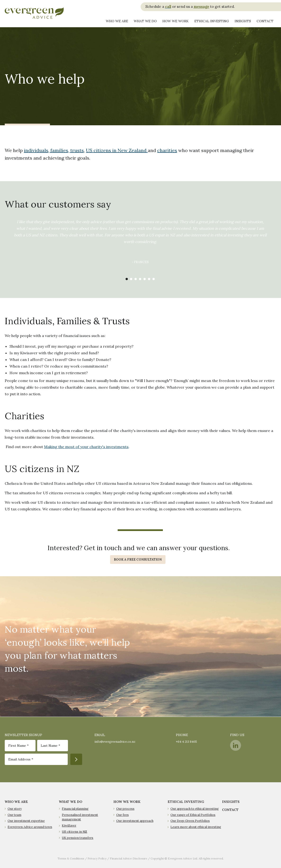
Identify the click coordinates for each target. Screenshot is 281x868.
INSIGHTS (231, 802)
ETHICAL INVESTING (186, 802)
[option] (140, 245)
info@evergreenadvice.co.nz (115, 742)
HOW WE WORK (127, 802)
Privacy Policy (97, 858)
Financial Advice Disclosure (129, 858)
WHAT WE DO (71, 802)
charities (167, 150)
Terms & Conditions (71, 858)
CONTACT (230, 810)
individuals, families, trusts (54, 150)
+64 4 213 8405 (186, 742)
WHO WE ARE (16, 802)
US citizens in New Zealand (117, 150)
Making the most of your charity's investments (86, 447)
